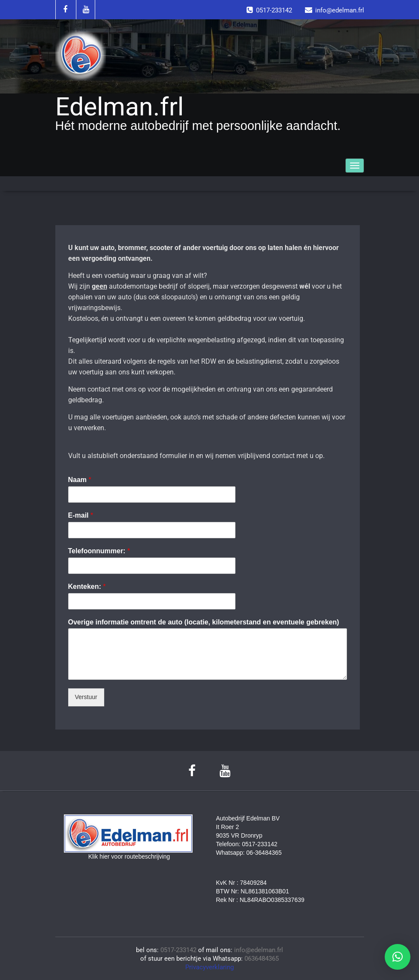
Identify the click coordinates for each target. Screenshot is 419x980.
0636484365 (262, 959)
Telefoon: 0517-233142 (247, 844)
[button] (398, 957)
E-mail (81, 515)
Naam (80, 480)
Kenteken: (87, 586)
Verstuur (86, 697)
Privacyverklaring (209, 967)
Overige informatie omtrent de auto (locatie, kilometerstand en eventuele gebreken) (204, 622)
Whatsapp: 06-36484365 (249, 853)
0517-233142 (178, 950)
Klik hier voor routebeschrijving (129, 856)
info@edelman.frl (259, 950)
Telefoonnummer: (99, 551)
